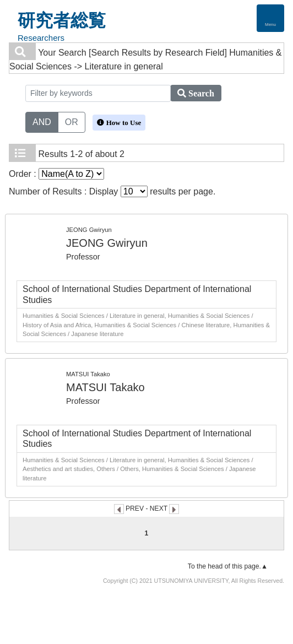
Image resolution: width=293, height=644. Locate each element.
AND (42, 121)
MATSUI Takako (105, 387)
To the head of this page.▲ (228, 566)
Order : (56, 174)
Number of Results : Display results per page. (112, 191)
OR (72, 121)
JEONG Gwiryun (107, 243)
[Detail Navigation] (270, 18)
